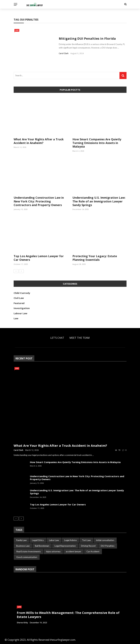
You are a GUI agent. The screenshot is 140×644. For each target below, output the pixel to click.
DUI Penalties (108, 546)
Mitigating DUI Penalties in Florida (87, 38)
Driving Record (88, 546)
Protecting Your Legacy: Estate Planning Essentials (95, 258)
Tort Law (86, 540)
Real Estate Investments (29, 551)
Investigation (22, 308)
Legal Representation (65, 546)
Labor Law (54, 540)
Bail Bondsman (42, 546)
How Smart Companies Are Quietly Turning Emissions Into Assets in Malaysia (97, 143)
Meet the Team (80, 338)
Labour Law (20, 313)
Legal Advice (70, 540)
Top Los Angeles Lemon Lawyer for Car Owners (39, 258)
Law (17, 30)
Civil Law (19, 298)
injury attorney (53, 551)
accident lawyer (74, 551)
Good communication (27, 557)
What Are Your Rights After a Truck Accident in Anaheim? (39, 141)
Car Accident (93, 551)
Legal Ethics (38, 540)
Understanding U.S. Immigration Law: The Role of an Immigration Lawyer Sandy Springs (99, 201)
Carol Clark (64, 53)
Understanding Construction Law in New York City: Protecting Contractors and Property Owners (39, 201)
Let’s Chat (57, 338)
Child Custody (22, 293)
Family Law (21, 540)
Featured (19, 303)
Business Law (23, 546)
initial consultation (105, 540)
